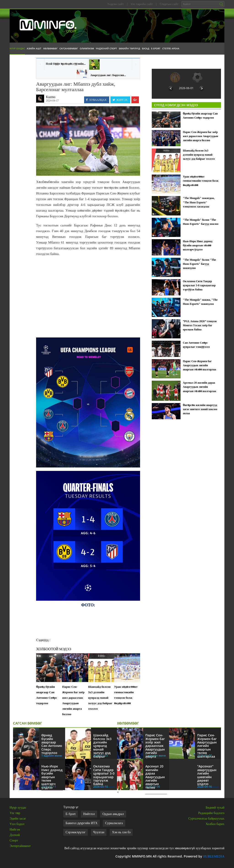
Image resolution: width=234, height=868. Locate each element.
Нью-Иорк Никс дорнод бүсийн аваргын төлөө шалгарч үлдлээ (198, 245)
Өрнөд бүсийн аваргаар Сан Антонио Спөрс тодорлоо (47, 695)
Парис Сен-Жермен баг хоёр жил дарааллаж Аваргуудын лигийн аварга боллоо (73, 700)
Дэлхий (15, 835)
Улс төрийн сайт (142, 4)
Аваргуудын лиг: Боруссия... (108, 75)
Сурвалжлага (114, 823)
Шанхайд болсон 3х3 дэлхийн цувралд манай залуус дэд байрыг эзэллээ (100, 698)
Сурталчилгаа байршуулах (206, 819)
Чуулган (99, 832)
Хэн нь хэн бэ (121, 832)
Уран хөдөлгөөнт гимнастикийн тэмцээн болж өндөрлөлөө (126, 695)
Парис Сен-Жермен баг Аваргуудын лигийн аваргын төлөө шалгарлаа (199, 365)
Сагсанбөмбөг (69, 48)
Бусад (146, 48)
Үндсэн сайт (116, 4)
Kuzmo (51, 97)
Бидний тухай (215, 808)
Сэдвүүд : (43, 640)
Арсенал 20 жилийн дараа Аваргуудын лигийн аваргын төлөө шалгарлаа (199, 387)
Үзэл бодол (17, 824)
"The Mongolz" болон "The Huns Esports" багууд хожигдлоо (199, 264)
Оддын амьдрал (113, 814)
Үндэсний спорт (106, 48)
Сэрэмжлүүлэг (76, 832)
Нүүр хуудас (17, 48)
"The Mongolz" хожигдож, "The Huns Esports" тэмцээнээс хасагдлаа (199, 202)
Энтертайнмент (20, 846)
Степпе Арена (171, 48)
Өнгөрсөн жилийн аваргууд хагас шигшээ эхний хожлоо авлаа (200, 409)
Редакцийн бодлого (211, 813)
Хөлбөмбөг (50, 48)
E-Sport (156, 48)
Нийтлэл (89, 814)
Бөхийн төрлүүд (129, 48)
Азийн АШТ (34, 48)
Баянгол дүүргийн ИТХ (82, 823)
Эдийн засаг (18, 819)
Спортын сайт (169, 4)
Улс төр (15, 813)
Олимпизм (87, 48)
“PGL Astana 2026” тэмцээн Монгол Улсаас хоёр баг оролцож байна (200, 325)
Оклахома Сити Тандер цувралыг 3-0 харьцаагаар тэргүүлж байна (199, 285)
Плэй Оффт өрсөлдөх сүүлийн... (66, 64)
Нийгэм (15, 830)
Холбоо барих (215, 824)
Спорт (14, 840)
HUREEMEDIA (214, 856)
